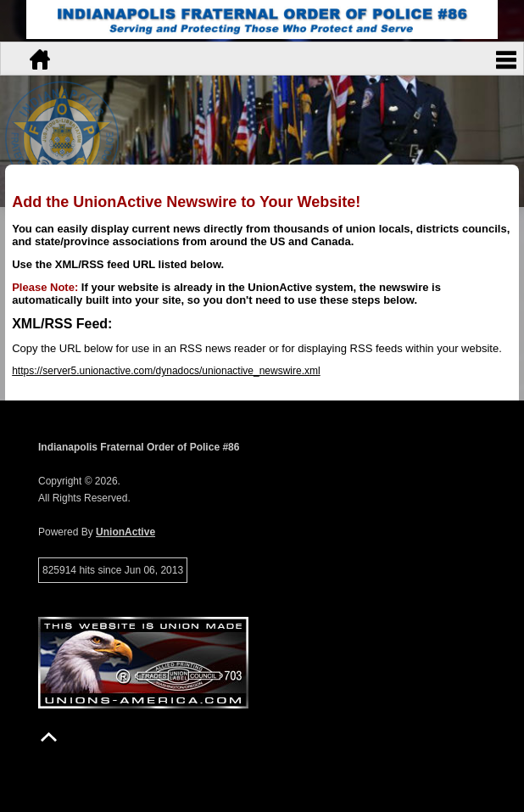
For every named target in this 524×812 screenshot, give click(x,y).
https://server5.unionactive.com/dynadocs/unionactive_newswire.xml (166, 371)
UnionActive (125, 532)
